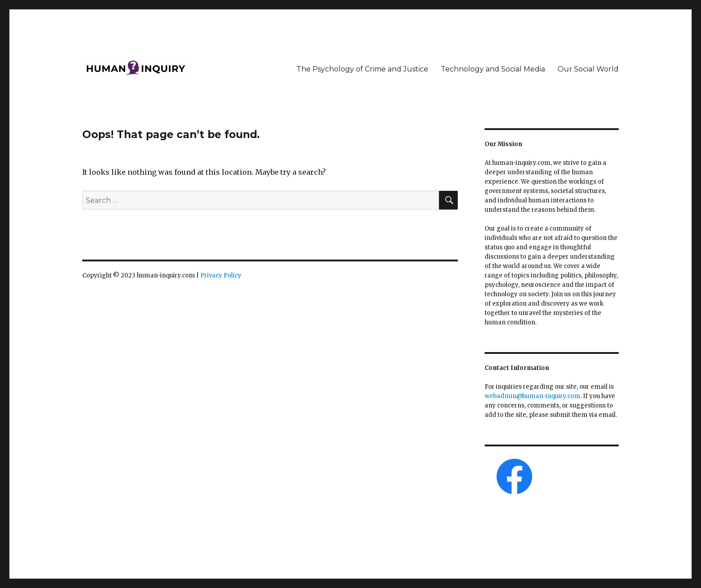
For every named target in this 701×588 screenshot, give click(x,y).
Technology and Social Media (493, 69)
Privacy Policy (221, 275)
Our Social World (588, 69)
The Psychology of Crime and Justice (362, 69)
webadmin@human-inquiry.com (532, 396)
